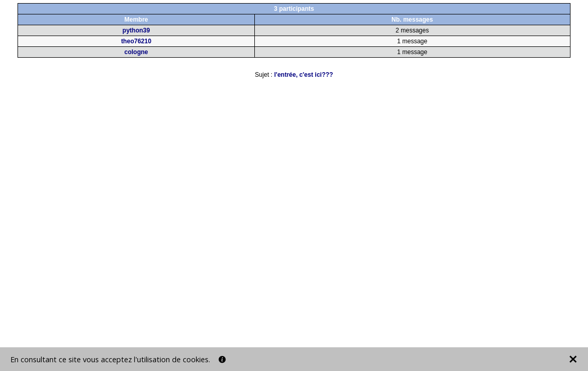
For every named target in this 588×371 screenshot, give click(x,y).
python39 (136, 30)
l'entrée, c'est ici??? (303, 75)
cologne (136, 52)
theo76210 (136, 41)
